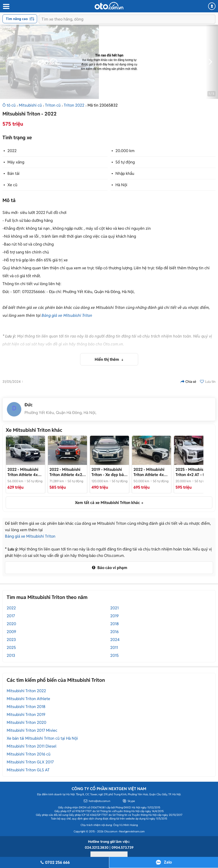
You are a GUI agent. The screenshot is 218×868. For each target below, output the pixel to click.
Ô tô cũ (9, 105)
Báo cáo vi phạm (109, 568)
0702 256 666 (54, 862)
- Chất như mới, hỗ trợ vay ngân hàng (150, 472)
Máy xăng (16, 162)
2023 (11, 640)
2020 (11, 624)
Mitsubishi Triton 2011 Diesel (32, 746)
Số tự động (125, 162)
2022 (12, 151)
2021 (114, 608)
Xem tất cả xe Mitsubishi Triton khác (107, 503)
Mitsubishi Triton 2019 (26, 715)
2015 (114, 655)
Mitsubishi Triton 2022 (26, 691)
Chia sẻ (188, 382)
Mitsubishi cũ (30, 105)
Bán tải (13, 173)
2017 (11, 616)
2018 (115, 624)
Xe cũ (12, 185)
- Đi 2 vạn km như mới (193, 472)
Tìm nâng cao (20, 19)
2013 (11, 655)
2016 (114, 632)
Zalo (168, 862)
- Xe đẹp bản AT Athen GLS (109, 472)
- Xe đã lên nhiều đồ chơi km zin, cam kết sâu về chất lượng (25, 472)
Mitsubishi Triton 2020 (26, 722)
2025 (11, 648)
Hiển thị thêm (107, 359)
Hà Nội (121, 185)
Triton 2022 (74, 105)
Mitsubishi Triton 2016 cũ (29, 754)
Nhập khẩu (125, 173)
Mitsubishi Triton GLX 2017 (30, 762)
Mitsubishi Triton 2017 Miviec (32, 730)
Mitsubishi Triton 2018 (26, 707)
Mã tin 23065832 (103, 105)
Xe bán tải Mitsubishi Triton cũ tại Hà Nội (42, 738)
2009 (11, 632)
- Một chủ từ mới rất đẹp (67, 472)
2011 (114, 648)
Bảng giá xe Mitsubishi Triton (67, 315)
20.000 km (125, 151)
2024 (115, 640)
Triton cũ (53, 105)
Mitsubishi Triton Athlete (28, 699)
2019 (114, 616)
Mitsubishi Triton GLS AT (28, 770)
